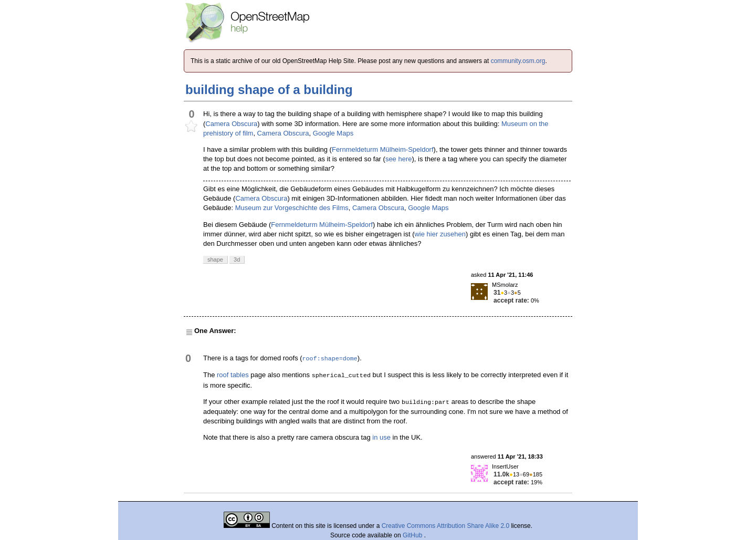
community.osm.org (518, 61)
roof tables (233, 375)
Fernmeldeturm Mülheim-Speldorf (383, 149)
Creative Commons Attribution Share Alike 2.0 (445, 526)
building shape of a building (269, 90)
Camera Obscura (231, 124)
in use (381, 437)
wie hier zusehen (440, 234)
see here (399, 159)
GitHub (413, 535)
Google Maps (333, 133)
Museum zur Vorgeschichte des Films (292, 208)
